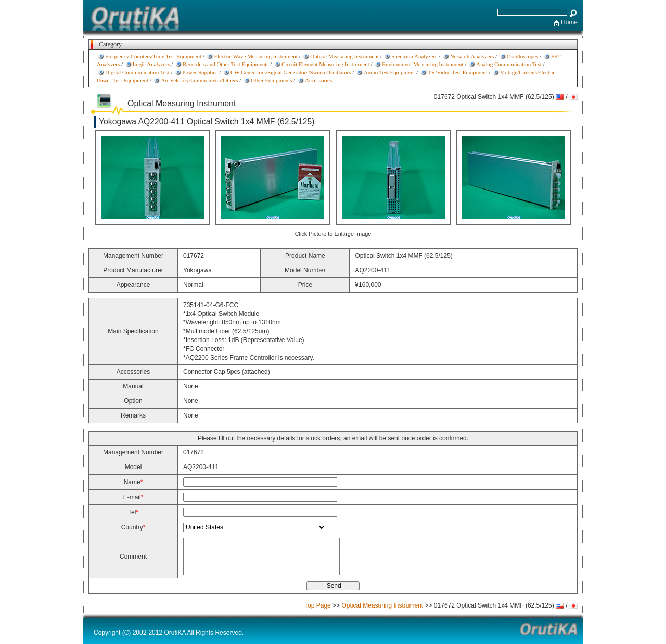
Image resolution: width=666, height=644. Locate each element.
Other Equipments (272, 80)
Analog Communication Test (509, 64)
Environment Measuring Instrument (422, 64)
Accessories (318, 80)
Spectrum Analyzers (414, 56)
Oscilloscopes (523, 56)
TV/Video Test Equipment (458, 72)
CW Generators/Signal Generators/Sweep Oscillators (291, 72)
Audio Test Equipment (389, 72)
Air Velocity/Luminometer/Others (199, 80)
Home (569, 22)
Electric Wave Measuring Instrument (255, 56)
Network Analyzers (472, 56)
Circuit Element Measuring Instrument (325, 64)
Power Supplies (200, 72)
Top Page (318, 605)
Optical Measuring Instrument (344, 56)
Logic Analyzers (151, 64)
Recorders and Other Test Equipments (226, 64)
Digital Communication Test (137, 72)
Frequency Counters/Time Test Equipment (153, 56)
